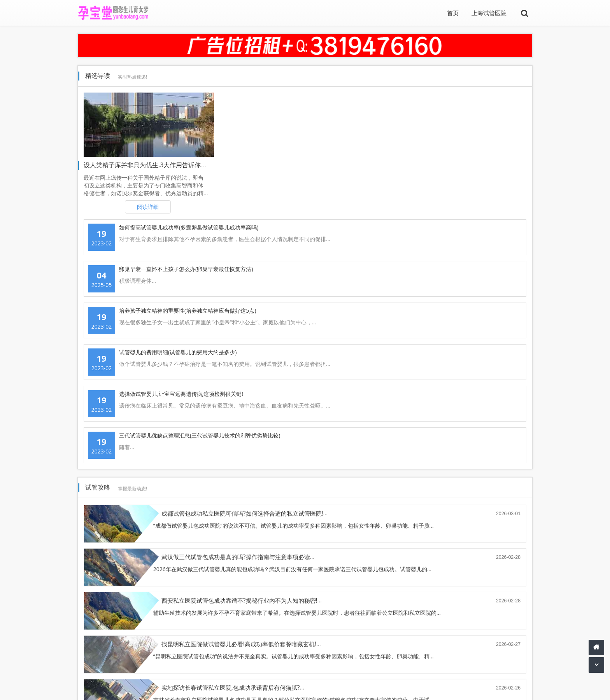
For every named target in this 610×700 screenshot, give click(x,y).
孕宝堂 (119, 687)
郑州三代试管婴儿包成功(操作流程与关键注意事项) (227, 391)
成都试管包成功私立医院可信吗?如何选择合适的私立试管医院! (242, 260)
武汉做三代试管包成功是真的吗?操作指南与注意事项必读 (462, 260)
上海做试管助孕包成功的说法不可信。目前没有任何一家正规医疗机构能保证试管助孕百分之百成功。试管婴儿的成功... (447, 412)
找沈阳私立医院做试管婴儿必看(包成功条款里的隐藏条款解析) (468, 347)
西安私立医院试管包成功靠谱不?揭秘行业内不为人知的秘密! (239, 304)
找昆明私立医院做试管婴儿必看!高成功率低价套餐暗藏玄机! (465, 304)
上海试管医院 (489, 13)
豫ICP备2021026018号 (499, 687)
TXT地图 (142, 687)
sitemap (165, 687)
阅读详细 (148, 207)
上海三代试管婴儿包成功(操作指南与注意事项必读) (453, 391)
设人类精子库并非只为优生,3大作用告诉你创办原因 (155, 165)
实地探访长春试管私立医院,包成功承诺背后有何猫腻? (231, 347)
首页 (453, 13)
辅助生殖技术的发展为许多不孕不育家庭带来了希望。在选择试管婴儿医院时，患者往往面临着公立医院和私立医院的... (221, 325)
